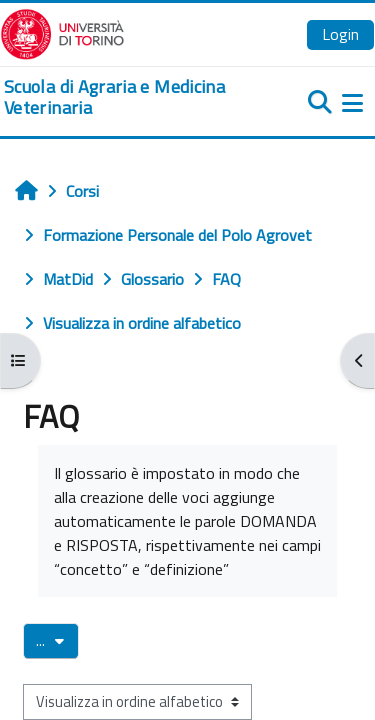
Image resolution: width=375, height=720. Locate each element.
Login (340, 34)
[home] (125, 97)
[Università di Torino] (62, 32)
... (57, 640)
